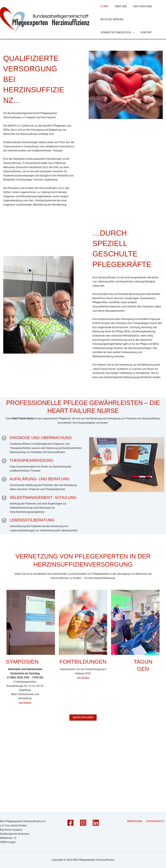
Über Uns (119, 31)
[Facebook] (70, 823)
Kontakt (145, 106)
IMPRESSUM (138, 821)
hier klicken (25, 776)
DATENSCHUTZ (157, 821)
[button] (132, 106)
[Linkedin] (96, 823)
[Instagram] (83, 823)
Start (104, 31)
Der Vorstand (140, 31)
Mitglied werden (112, 68)
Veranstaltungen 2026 (117, 106)
